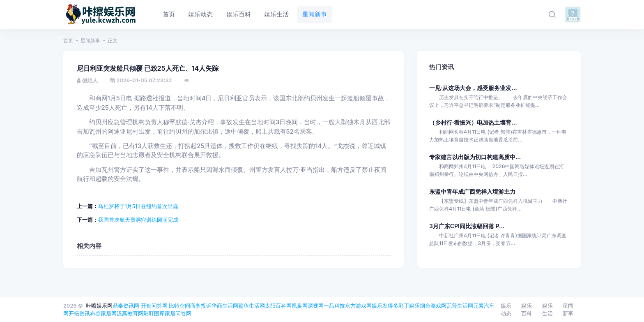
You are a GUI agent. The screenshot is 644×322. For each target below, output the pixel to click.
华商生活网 (225, 306)
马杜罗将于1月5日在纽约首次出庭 (138, 206)
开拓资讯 (79, 313)
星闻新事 (90, 41)
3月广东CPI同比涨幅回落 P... (467, 226)
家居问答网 (178, 313)
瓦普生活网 (460, 306)
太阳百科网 (278, 306)
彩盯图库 (154, 313)
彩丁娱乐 (409, 306)
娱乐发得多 (385, 306)
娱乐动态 (506, 310)
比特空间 (179, 306)
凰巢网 (300, 306)
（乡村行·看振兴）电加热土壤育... (473, 122)
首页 (68, 41)
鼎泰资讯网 (126, 306)
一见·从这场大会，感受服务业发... (473, 88)
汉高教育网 (130, 313)
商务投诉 (201, 306)
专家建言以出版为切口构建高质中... (475, 157)
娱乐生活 (547, 310)
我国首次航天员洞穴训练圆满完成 (138, 220)
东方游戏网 (358, 306)
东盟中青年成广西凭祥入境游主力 (472, 191)
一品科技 (334, 306)
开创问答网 (154, 306)
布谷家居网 (103, 313)
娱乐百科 (527, 310)
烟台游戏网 (433, 306)
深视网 (316, 306)
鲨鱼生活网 (252, 306)
